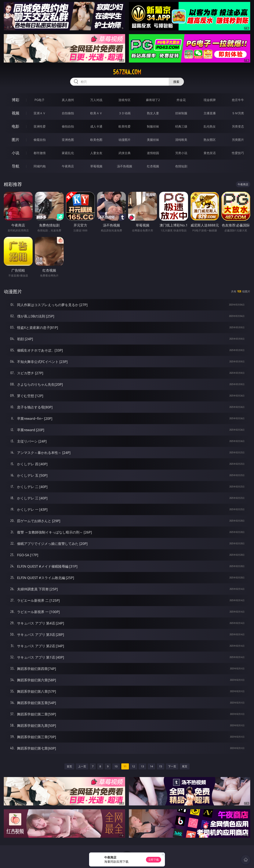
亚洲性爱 (40, 126)
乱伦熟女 (210, 126)
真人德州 (68, 100)
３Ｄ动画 (125, 113)
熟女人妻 (153, 113)
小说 (16, 153)
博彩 (16, 100)
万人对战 (96, 100)
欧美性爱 (125, 126)
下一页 (172, 766)
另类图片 (238, 140)
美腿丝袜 (153, 140)
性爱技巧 (238, 153)
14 (151, 766)
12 (133, 766)
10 (116, 766)
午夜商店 (68, 166)
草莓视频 (96, 166)
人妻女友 (96, 153)
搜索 (176, 82)
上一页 (82, 766)
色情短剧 (181, 166)
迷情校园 (153, 153)
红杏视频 (153, 166)
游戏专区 (125, 100)
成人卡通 (96, 126)
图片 (16, 140)
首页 (69, 766)
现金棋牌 (210, 100)
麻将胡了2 (153, 100)
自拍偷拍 (68, 113)
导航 (16, 166)
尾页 (185, 766)
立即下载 (154, 860)
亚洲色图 (68, 140)
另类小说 (181, 153)
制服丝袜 (153, 126)
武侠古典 (125, 153)
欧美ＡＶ (96, 113)
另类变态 (238, 126)
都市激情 (40, 153)
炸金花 (181, 100)
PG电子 (40, 100)
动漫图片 (125, 140)
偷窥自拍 (40, 140)
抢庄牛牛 (238, 100)
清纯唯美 (181, 140)
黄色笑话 (210, 153)
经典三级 (181, 126)
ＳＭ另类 (238, 113)
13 (142, 766)
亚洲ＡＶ (40, 113)
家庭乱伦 (68, 153)
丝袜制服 (181, 113)
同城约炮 (40, 166)
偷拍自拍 (68, 126)
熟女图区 (210, 140)
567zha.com (127, 72)
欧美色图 (96, 140)
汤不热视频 (125, 166)
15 (161, 766)
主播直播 (210, 113)
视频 (16, 113)
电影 (16, 126)
